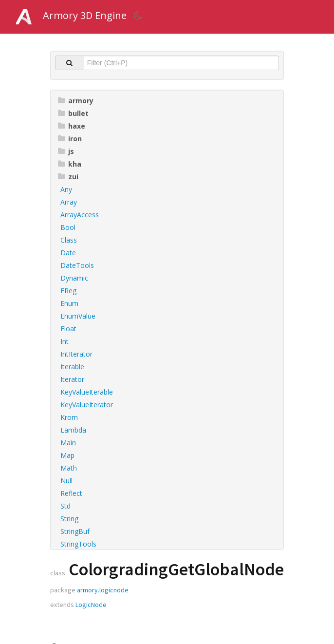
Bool (68, 227)
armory (76, 101)
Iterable (72, 367)
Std (65, 506)
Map (67, 455)
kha (70, 164)
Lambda (73, 430)
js (66, 151)
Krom (69, 417)
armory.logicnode (103, 590)
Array (69, 202)
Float (68, 329)
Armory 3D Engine (85, 15)
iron (70, 139)
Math (69, 468)
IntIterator (76, 354)
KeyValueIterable (87, 392)
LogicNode (91, 605)
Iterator (72, 379)
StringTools (78, 544)
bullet (73, 113)
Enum (69, 303)
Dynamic (74, 278)
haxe (72, 126)
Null (66, 481)
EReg (68, 291)
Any (66, 189)
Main (68, 443)
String (69, 519)
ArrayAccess (80, 215)
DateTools (77, 265)
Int (65, 341)
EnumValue (78, 316)
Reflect (71, 493)
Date (68, 253)
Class (69, 240)
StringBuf (75, 531)
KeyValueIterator (87, 405)
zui (68, 177)
